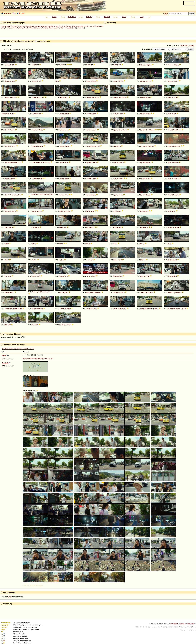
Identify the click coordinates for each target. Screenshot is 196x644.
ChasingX (191, 45)
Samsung (89, 276)
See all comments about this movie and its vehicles (18, 349)
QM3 (94, 276)
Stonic (9, 276)
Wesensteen (29, 26)
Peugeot (62, 276)
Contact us (183, 623)
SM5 (13, 292)
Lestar (69, 325)
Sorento (91, 260)
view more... (81, 28)
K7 (144, 244)
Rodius (69, 309)
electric (152, 146)
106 (122, 81)
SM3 (121, 276)
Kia (60, 211)
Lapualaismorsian (53, 26)
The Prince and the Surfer (13, 28)
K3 (8, 244)
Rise (20, 195)
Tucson (148, 195)
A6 (36, 65)
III (178, 179)
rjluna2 (4, 356)
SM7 (67, 292)
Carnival (37, 227)
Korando (40, 97)
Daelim (88, 81)
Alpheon (7, 65)
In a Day (24, 28)
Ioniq (147, 146)
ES (37, 276)
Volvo (6, 325)
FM (10, 325)
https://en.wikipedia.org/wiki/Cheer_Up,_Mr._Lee (38, 359)
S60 (37, 325)
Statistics (89, 17)
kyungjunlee (184, 45)
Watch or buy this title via (13, 337)
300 (39, 81)
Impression (48, 292)
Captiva (149, 65)
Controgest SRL (174, 623)
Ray (62, 260)
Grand (121, 130)
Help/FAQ (107, 17)
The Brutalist (14, 26)
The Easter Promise (65, 26)
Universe (13, 211)
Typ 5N (183, 309)
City (49, 162)
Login (166, 14)
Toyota (115, 309)
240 (13, 65)
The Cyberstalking (54, 28)
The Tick (22, 26)
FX (174, 81)
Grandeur (13, 146)
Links (142, 17)
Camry (120, 309)
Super (9, 114)
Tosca (175, 97)
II (151, 81)
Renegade (38, 211)
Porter (66, 162)
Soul (144, 260)
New (93, 97)
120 (177, 81)
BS (120, 81)
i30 (120, 146)
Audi (33, 65)
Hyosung (4, 114)
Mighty (41, 130)
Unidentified (72, 17)
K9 (8, 260)
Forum (124, 17)
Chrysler (34, 81)
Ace (95, 81)
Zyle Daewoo (63, 325)
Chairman (97, 292)
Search (54, 17)
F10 (120, 65)
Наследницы (5, 26)
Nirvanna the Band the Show (81, 26)
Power (15, 162)
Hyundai (34, 114)
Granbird (91, 227)
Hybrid (50, 194)
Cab (12, 114)
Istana (123, 292)
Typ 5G (156, 309)
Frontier (68, 211)
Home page (7, 13)
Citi (92, 81)
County (12, 130)
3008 (66, 276)
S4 (90, 65)
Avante (67, 114)
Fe (178, 162)
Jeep (33, 211)
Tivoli (95, 309)
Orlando (176, 65)
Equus (66, 130)
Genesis (94, 130)
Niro (36, 260)
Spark (13, 81)
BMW (115, 65)
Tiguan (178, 309)
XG (99, 146)
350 (39, 276)
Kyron (41, 309)
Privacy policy (191, 623)
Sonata (12, 179)
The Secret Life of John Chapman (38, 28)
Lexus (34, 276)
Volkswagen (144, 309)
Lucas (92, 26)
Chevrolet (143, 65)
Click (175, 114)
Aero (46, 162)
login (10, 597)
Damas (148, 81)
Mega (175, 146)
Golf (150, 309)
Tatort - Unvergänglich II (68, 28)
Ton (40, 114)
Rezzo (148, 97)
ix (178, 195)
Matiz (66, 97)
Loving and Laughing (40, 26)
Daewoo (116, 81)
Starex (125, 130)
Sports (20, 309)
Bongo (63, 211)
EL (11, 65)
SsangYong (90, 292)
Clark (57, 81)
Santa (175, 162)
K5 (62, 244)
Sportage (173, 260)
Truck (179, 146)
